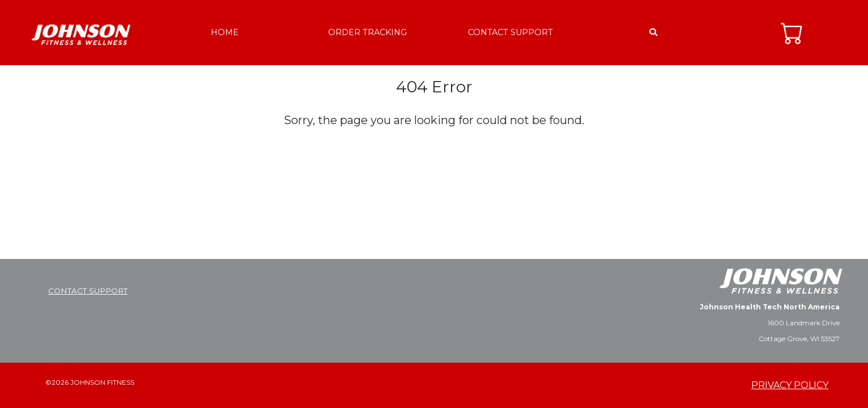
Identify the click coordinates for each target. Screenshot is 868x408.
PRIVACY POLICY (790, 385)
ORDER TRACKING (367, 32)
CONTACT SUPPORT (510, 32)
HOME (225, 32)
